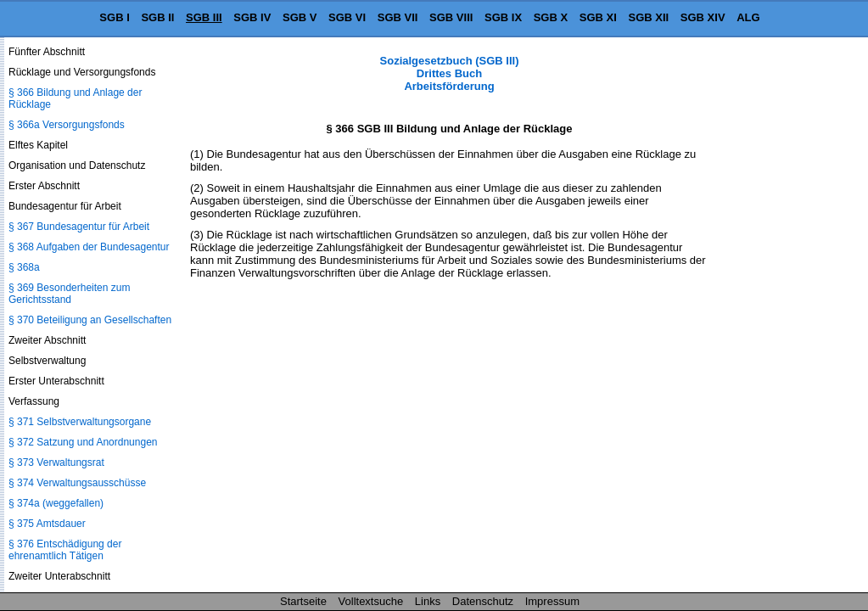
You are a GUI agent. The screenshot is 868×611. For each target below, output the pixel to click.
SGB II (157, 17)
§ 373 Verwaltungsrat (56, 462)
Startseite (303, 601)
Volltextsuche (371, 601)
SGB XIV (703, 17)
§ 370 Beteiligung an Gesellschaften (90, 320)
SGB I (114, 17)
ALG (748, 17)
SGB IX (503, 17)
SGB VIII (451, 17)
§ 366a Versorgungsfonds (67, 125)
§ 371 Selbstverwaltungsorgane (80, 422)
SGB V (300, 17)
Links (428, 601)
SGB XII (649, 17)
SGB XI (598, 17)
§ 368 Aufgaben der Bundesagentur (89, 247)
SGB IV (252, 17)
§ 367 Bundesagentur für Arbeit (79, 227)
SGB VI (347, 17)
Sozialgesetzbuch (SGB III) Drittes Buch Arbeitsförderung (450, 73)
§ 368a (24, 267)
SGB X (551, 17)
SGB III (204, 17)
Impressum (552, 601)
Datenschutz (483, 601)
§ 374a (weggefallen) (56, 503)
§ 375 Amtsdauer (47, 524)
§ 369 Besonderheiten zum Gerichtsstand (69, 294)
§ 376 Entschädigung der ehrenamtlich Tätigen (65, 550)
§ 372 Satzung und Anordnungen (83, 442)
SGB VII (398, 17)
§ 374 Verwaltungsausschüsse (77, 483)
